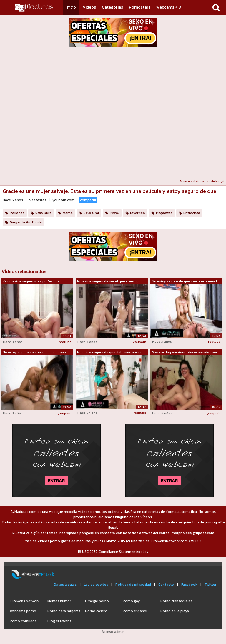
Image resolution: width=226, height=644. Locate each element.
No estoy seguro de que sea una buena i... (185, 281)
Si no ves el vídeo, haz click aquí (202, 181)
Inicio (71, 7)
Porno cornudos (23, 621)
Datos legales (65, 585)
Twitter (210, 585)
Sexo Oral (91, 213)
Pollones (17, 213)
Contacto (166, 585)
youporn (139, 342)
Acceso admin (113, 632)
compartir (88, 200)
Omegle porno (97, 601)
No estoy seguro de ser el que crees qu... (109, 281)
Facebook (189, 585)
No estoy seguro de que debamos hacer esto (109, 353)
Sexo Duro (44, 213)
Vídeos (89, 7)
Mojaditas (164, 213)
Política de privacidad (133, 585)
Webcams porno (23, 611)
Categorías (112, 7)
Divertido (138, 213)
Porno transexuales (176, 601)
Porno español (135, 611)
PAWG (114, 213)
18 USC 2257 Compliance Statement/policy (113, 552)
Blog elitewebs (59, 621)
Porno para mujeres (64, 611)
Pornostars (140, 7)
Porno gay (131, 601)
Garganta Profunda (26, 222)
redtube (65, 342)
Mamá (68, 213)
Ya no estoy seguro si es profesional (32, 281)
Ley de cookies (96, 585)
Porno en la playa (175, 611)
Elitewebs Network (25, 601)
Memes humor (59, 601)
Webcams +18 (169, 7)
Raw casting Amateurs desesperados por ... (186, 352)
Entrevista (192, 213)
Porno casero (96, 611)
